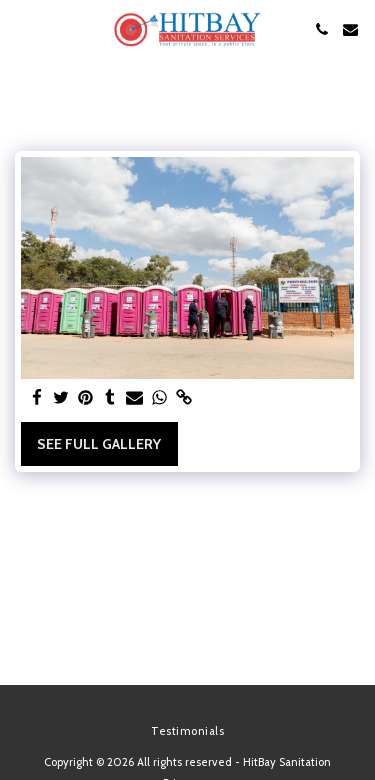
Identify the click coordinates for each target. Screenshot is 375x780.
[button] (22, 29)
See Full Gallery (99, 444)
